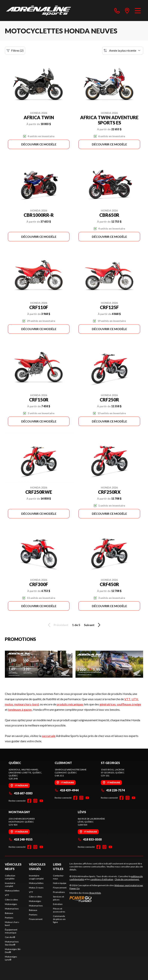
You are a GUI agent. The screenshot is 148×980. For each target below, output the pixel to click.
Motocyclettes (12, 891)
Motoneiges (11, 904)
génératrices (108, 704)
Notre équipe (60, 883)
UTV (135, 699)
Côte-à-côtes (11, 900)
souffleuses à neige (129, 704)
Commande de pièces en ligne (59, 919)
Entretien (58, 904)
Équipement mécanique (11, 931)
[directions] (127, 11)
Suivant (93, 625)
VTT (127, 699)
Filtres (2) (15, 50)
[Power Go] (106, 899)
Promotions (59, 892)
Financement (36, 919)
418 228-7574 (113, 790)
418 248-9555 (21, 839)
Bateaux (9, 913)
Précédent (57, 625)
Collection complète (10, 877)
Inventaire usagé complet (36, 877)
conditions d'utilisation (102, 879)
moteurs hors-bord (26, 704)
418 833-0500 (90, 839)
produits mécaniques (70, 704)
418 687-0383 (21, 793)
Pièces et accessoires (59, 910)
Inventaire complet (10, 885)
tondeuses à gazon (20, 709)
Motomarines (12, 909)
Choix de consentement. (127, 879)
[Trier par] (123, 50)
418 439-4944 (67, 790)
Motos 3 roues (36, 888)
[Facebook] (29, 801)
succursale (49, 736)
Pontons (9, 918)
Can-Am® (10, 937)
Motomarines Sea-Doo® (12, 943)
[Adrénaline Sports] (39, 11)
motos (9, 704)
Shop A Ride (95, 893)
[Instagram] (35, 801)
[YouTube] (41, 801)
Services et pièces (59, 898)
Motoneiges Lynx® (11, 958)
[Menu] (138, 11)
